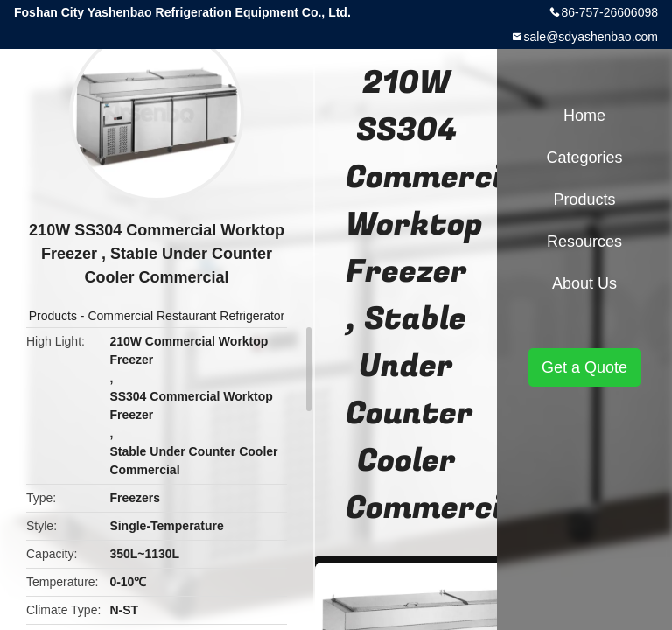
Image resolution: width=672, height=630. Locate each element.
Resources (584, 241)
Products (53, 316)
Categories (584, 157)
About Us (584, 283)
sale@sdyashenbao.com (591, 37)
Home (584, 115)
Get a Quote (584, 367)
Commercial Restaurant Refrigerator (186, 316)
